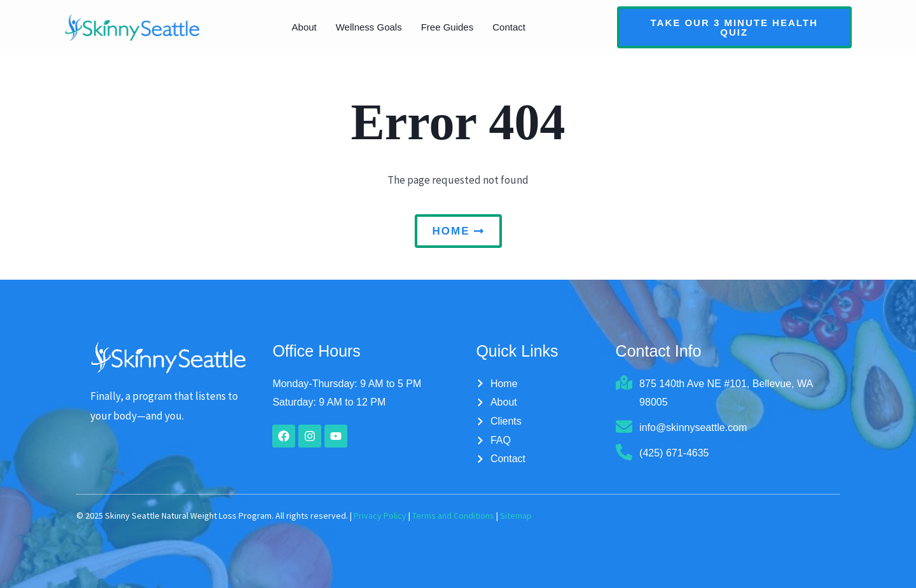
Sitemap (516, 516)
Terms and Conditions (453, 516)
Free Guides (448, 27)
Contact (509, 27)
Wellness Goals (369, 27)
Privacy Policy (380, 516)
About (304, 27)
